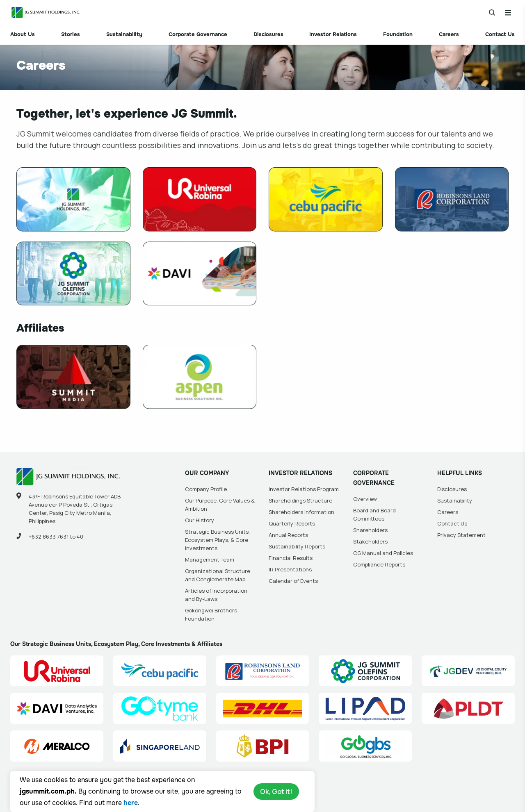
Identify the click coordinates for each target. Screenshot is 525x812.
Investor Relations (333, 34)
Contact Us (500, 34)
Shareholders (370, 530)
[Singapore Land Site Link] (160, 746)
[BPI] (263, 746)
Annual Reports (288, 535)
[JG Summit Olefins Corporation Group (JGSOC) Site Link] (365, 671)
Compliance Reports (379, 564)
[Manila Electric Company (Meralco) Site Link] (57, 746)
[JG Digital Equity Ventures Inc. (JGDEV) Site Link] (468, 671)
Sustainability (124, 34)
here (131, 803)
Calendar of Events (293, 581)
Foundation (398, 34)
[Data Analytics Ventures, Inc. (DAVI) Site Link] (57, 708)
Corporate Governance (198, 34)
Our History (200, 520)
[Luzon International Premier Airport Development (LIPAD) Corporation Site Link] (365, 708)
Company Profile (206, 489)
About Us (23, 34)
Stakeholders (370, 541)
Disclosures (268, 34)
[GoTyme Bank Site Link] (160, 708)
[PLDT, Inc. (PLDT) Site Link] (468, 708)
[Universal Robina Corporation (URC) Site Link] (57, 671)
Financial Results (291, 558)
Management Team (210, 560)
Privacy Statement (461, 535)
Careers (449, 34)
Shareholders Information (301, 512)
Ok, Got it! (276, 792)
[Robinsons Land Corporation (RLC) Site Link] (263, 671)
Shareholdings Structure (300, 500)
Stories (71, 34)
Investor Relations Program (304, 489)
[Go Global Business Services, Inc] (365, 746)
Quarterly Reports (292, 523)
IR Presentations (290, 569)
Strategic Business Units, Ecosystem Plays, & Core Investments (217, 540)
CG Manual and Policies (383, 553)
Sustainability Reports (297, 546)
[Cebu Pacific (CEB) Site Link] (160, 671)
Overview (365, 499)
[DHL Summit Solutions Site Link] (263, 708)
